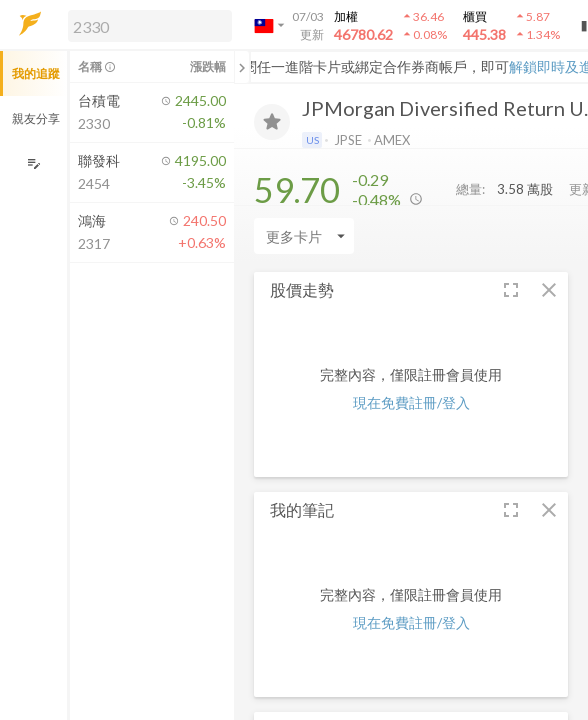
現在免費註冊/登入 (411, 402)
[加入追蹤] (272, 122)
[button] (146, 25)
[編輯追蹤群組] (33, 163)
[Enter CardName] (304, 236)
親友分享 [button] (36, 118)
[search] (150, 26)
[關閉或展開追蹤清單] (242, 67)
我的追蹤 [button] (36, 73)
